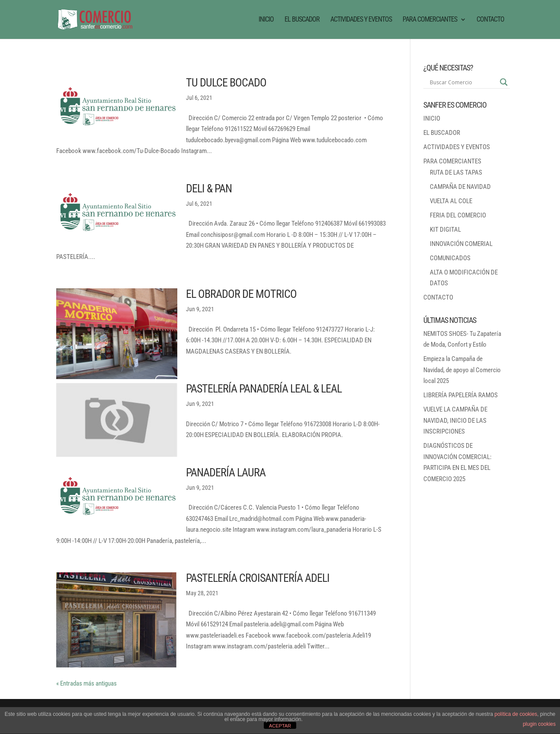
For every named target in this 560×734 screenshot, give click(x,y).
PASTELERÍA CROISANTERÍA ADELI (258, 578)
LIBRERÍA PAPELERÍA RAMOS (461, 395)
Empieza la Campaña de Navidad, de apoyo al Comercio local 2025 (462, 370)
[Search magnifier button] (504, 82)
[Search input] (463, 82)
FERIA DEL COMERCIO (458, 215)
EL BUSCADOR (302, 20)
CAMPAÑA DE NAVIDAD (460, 187)
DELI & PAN (209, 188)
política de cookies (516, 714)
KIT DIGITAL (445, 230)
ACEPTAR (280, 726)
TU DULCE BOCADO (226, 83)
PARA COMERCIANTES (430, 20)
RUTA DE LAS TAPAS (456, 172)
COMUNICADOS (450, 258)
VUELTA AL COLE (451, 201)
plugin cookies (539, 724)
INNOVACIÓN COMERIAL (461, 244)
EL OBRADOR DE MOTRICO (241, 294)
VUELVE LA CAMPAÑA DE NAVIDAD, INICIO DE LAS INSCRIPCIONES (455, 420)
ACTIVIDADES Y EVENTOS (361, 20)
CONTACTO (490, 20)
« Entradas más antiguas (86, 683)
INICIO (266, 20)
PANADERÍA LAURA (226, 472)
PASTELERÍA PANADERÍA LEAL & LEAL (264, 389)
